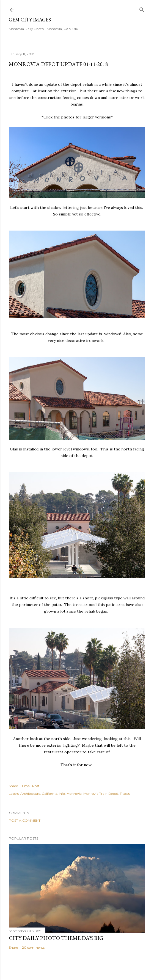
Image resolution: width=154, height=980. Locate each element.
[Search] (142, 9)
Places (125, 794)
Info (62, 794)
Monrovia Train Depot (101, 794)
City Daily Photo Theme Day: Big (56, 938)
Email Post (31, 786)
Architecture (30, 794)
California (50, 794)
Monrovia (74, 794)
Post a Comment (25, 820)
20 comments (33, 947)
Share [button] (13, 786)
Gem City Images (30, 20)
